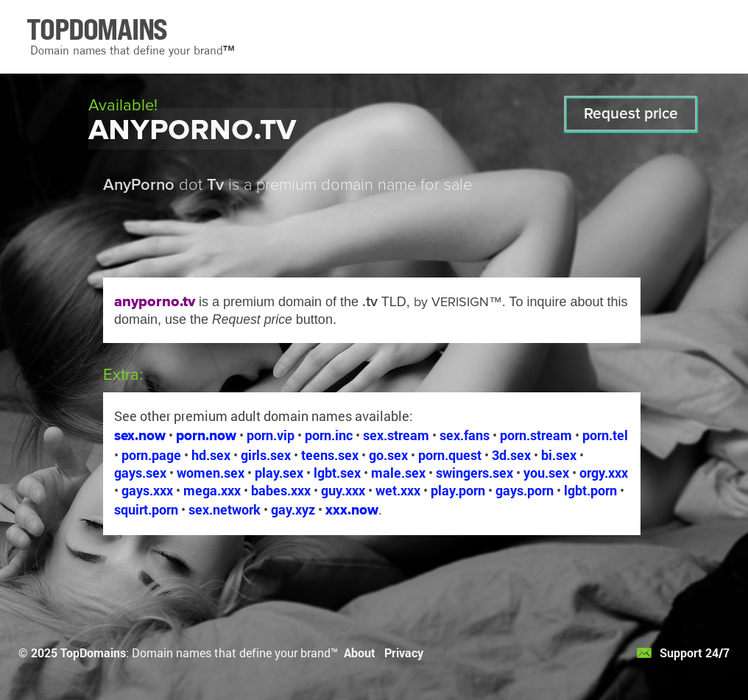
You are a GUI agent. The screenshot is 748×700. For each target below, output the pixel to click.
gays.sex (140, 473)
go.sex (388, 455)
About (360, 653)
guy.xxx (343, 490)
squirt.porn (146, 509)
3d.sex (511, 455)
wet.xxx (398, 490)
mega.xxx (212, 490)
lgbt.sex (337, 473)
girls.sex (266, 455)
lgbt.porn (590, 490)
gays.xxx (147, 490)
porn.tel (605, 435)
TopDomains (93, 653)
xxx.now (352, 510)
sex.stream (396, 435)
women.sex (211, 473)
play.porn (458, 490)
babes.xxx (281, 490)
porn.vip (271, 435)
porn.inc (329, 435)
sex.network (225, 509)
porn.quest (450, 455)
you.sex (546, 473)
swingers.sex (474, 473)
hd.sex (211, 455)
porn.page (151, 455)
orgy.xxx (604, 473)
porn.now (206, 435)
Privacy (404, 653)
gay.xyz (293, 509)
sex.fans (465, 435)
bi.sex (559, 455)
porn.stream (536, 435)
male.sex (398, 473)
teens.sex (330, 455)
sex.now (140, 435)
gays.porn (525, 490)
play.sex (279, 473)
